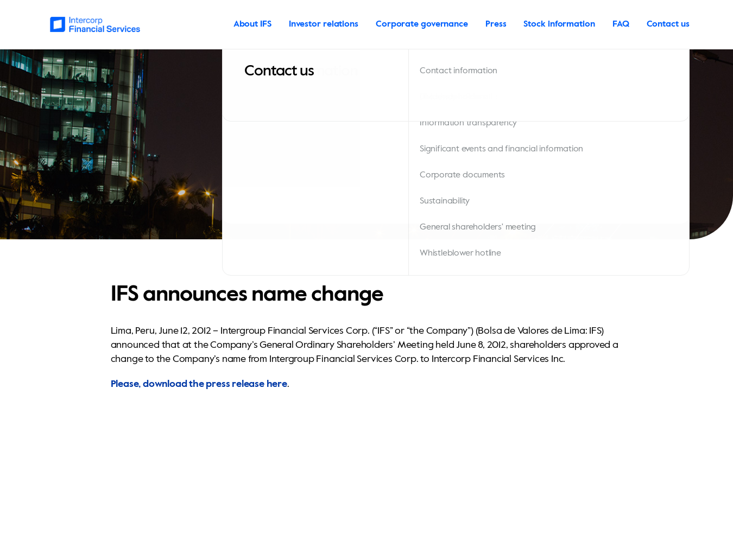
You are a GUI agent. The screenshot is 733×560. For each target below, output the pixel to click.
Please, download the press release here (199, 384)
